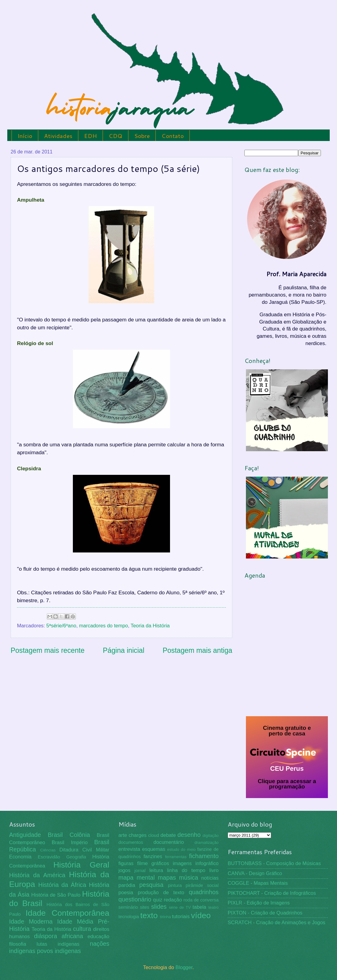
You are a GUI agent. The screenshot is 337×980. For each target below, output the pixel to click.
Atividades (58, 136)
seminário (128, 907)
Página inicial (124, 650)
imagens (182, 863)
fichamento (204, 856)
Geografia (76, 857)
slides (159, 907)
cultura (82, 929)
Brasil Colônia (69, 835)
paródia (127, 885)
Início (25, 136)
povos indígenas (59, 951)
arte (123, 835)
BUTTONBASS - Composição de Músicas (274, 863)
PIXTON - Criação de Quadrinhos (265, 913)
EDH (90, 136)
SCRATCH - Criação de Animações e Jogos (277, 923)
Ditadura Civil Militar (84, 850)
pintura (175, 885)
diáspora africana (59, 936)
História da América (37, 875)
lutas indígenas (58, 944)
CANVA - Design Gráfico (255, 873)
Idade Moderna (31, 921)
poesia (126, 893)
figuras (126, 863)
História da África (62, 885)
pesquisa (151, 885)
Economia (20, 857)
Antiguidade (25, 835)
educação (98, 936)
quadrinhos (204, 892)
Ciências (48, 850)
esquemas (154, 849)
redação (173, 900)
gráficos (160, 863)
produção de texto (161, 893)
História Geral (81, 865)
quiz (158, 900)
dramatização (207, 842)
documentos (131, 842)
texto (149, 915)
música (189, 878)
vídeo (201, 915)
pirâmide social (202, 885)
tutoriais (181, 916)
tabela (199, 907)
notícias (210, 878)
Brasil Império (70, 842)
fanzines (153, 856)
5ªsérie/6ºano (61, 626)
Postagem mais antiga (197, 650)
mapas (167, 878)
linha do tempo (186, 870)
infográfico (207, 863)
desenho (189, 835)
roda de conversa (201, 900)
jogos (124, 870)
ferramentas (176, 857)
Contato (173, 136)
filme (143, 863)
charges (138, 835)
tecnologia (129, 917)
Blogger (184, 967)
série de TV (180, 907)
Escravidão (49, 857)
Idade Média (75, 921)
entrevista (129, 849)
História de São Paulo (56, 895)
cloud (154, 835)
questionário (135, 899)
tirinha (165, 917)
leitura (156, 870)
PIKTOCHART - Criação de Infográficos (272, 893)
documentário (168, 842)
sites (145, 907)
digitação (211, 836)
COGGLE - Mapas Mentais (258, 883)
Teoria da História (150, 626)
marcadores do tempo (103, 626)
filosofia (18, 944)
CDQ (116, 136)
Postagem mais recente (48, 650)
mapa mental (137, 878)
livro (214, 870)
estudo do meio (182, 849)
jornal (140, 871)
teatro (213, 907)
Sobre (142, 136)
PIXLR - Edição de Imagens (259, 903)
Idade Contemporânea (67, 913)
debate (168, 835)
